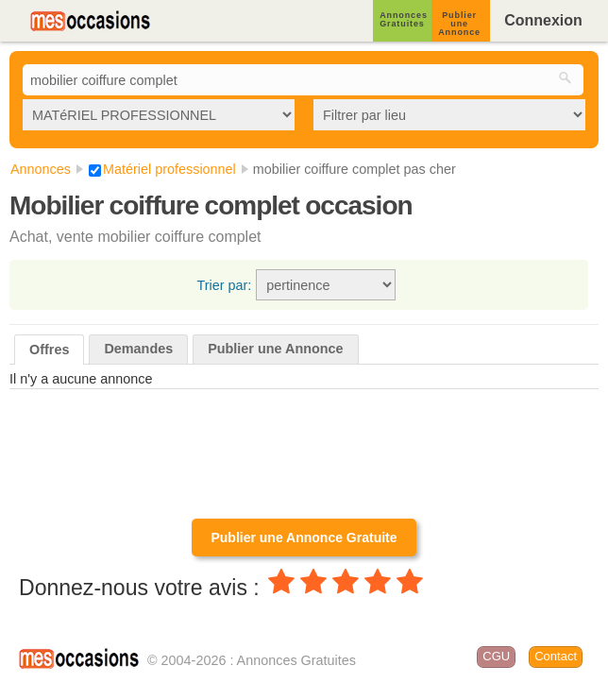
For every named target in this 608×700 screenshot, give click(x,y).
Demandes (138, 349)
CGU (496, 656)
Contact (556, 656)
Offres (49, 350)
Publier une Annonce (459, 24)
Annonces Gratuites (404, 19)
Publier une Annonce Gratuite (304, 538)
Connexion (543, 20)
